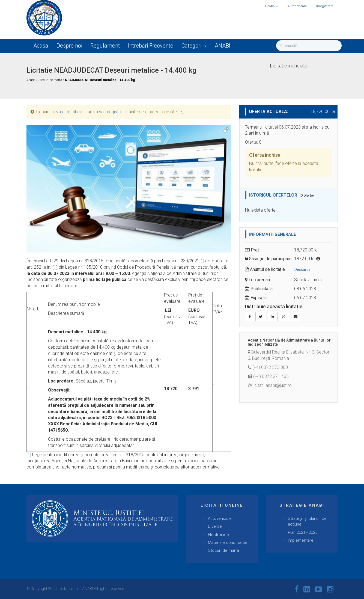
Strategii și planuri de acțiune (307, 521)
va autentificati (70, 112)
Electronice (218, 535)
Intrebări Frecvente (151, 46)
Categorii (194, 46)
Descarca (302, 269)
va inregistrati (112, 112)
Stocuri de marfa (223, 550)
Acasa (41, 46)
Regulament (105, 46)
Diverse (215, 526)
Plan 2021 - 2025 (303, 532)
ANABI (223, 46)
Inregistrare (325, 6)
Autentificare (297, 6)
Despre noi (69, 46)
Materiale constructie (228, 542)
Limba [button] (272, 6)
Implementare (301, 540)
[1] (202, 261)
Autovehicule (220, 518)
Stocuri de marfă (51, 80)
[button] (226, 130)
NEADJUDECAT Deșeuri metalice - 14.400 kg (100, 80)
